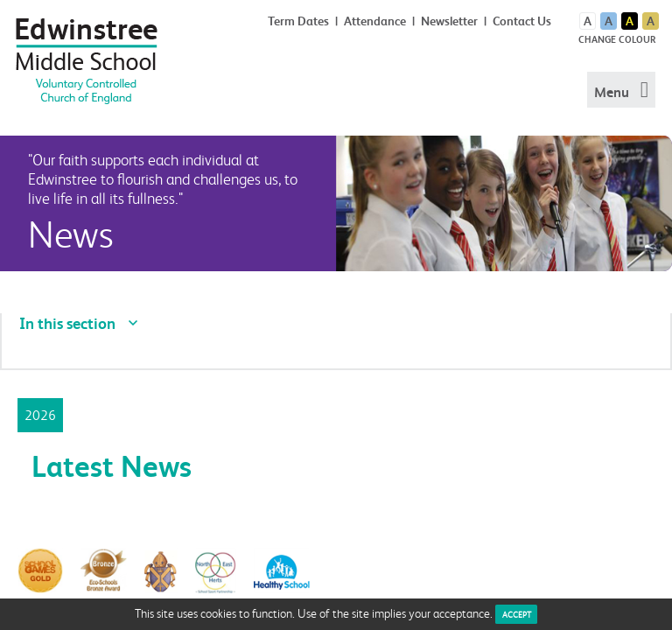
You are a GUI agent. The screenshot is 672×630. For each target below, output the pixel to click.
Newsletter (449, 21)
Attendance (375, 21)
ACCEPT (517, 614)
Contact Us (522, 21)
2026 (40, 415)
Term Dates (298, 21)
